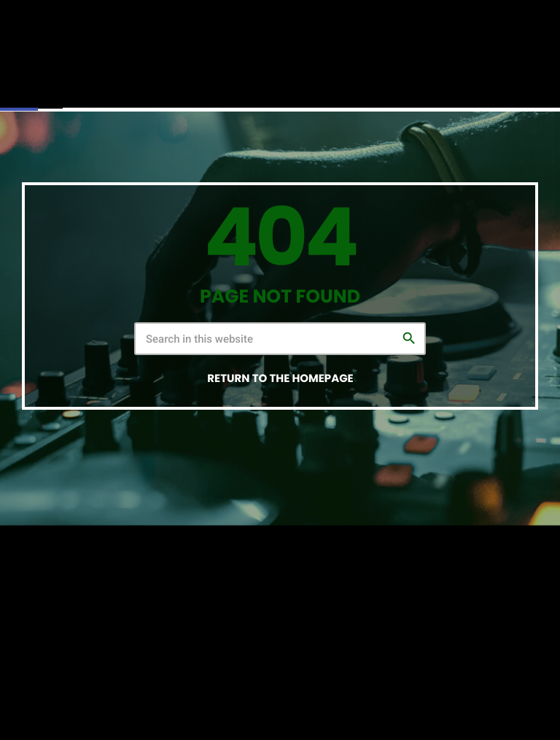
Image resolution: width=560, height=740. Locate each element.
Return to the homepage (280, 379)
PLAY (422, 83)
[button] (19, 92)
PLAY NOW (500, 83)
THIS (374, 695)
